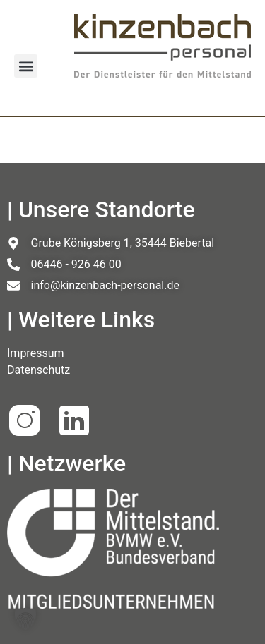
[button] (26, 66)
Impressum (36, 353)
